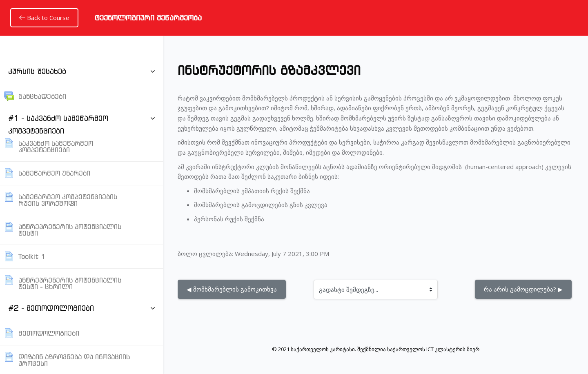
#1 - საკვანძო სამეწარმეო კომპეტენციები (58, 125)
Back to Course (44, 18)
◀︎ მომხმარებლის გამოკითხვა (232, 289)
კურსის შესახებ (37, 71)
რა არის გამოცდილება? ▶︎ (523, 289)
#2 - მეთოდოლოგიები (51, 308)
